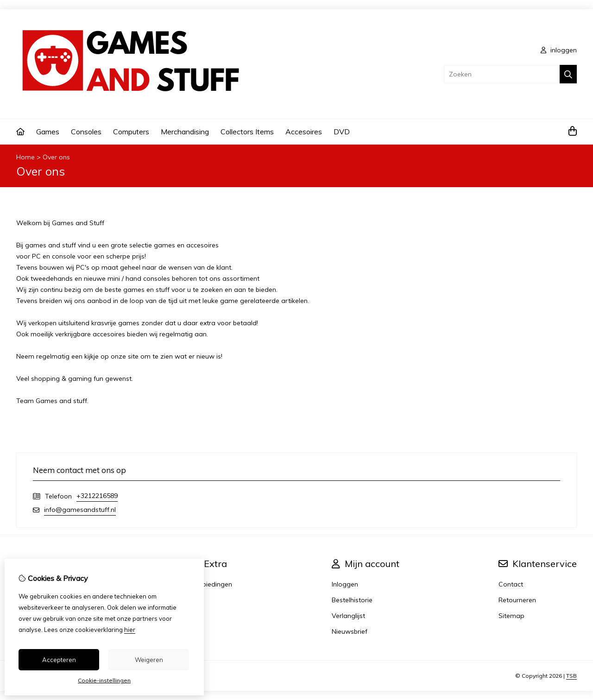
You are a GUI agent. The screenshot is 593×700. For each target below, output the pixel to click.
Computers (131, 132)
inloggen (559, 50)
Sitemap (511, 616)
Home (25, 157)
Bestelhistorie (352, 600)
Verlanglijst (348, 616)
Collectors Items (247, 132)
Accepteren (59, 660)
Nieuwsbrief (350, 631)
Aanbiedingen (211, 584)
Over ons (56, 157)
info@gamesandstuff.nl (80, 510)
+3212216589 (97, 496)
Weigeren (149, 660)
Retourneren (517, 600)
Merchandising (185, 132)
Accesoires (304, 132)
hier (130, 630)
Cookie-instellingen (104, 680)
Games (48, 132)
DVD (342, 132)
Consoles (86, 132)
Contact (511, 584)
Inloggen (345, 584)
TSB (571, 676)
